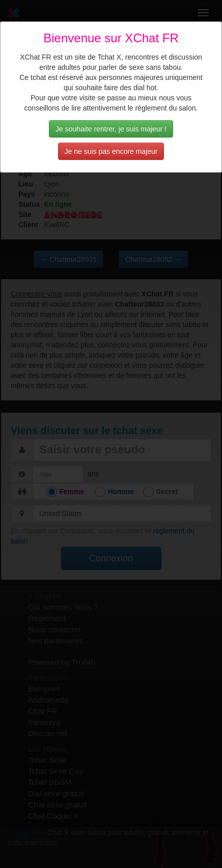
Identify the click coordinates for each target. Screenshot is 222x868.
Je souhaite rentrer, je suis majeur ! (111, 129)
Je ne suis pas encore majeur (111, 151)
